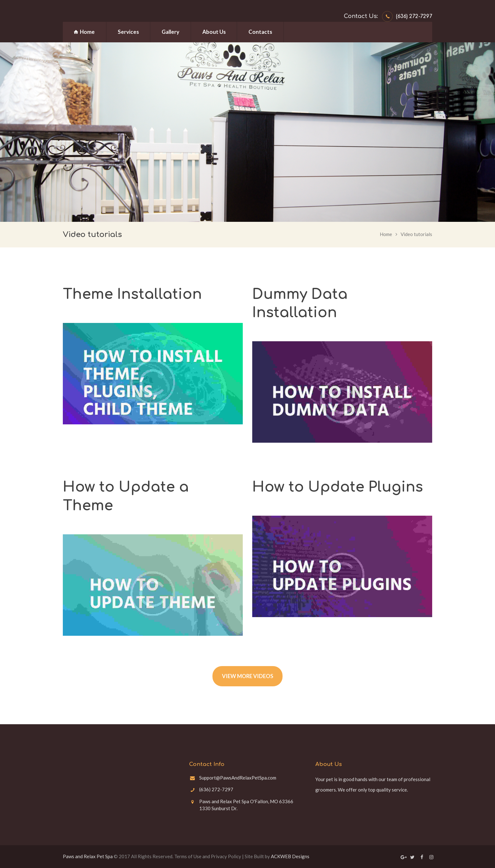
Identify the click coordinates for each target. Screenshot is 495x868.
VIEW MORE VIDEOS (248, 676)
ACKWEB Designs (290, 856)
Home (386, 234)
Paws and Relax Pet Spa (88, 856)
